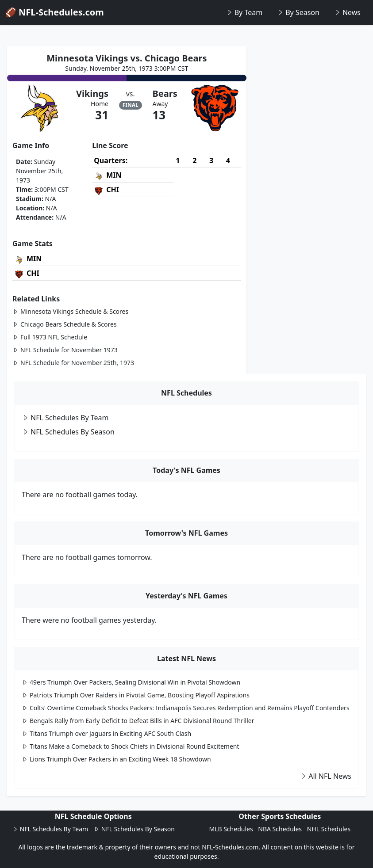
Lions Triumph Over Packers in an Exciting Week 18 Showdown (116, 759)
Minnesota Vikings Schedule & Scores (70, 311)
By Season (298, 12)
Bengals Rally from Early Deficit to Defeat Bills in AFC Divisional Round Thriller (138, 721)
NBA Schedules (280, 829)
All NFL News (325, 776)
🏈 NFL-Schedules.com (55, 12)
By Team (244, 12)
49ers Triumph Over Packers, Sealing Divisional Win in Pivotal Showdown (131, 682)
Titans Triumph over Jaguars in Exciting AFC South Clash (106, 733)
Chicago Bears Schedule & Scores (65, 324)
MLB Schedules (231, 829)
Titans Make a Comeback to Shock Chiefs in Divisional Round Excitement (131, 746)
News (347, 12)
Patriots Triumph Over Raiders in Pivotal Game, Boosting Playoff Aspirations (136, 695)
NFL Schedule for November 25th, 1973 (73, 363)
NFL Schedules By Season (68, 432)
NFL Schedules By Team (65, 418)
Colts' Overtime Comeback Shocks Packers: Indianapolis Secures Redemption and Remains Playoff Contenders (186, 708)
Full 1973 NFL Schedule (50, 337)
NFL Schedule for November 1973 (65, 350)
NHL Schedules (329, 829)
